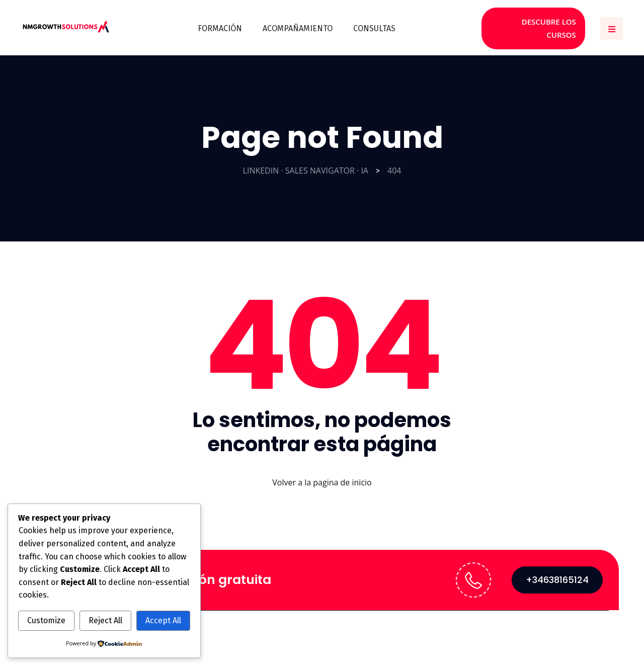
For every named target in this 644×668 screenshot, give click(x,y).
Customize (46, 620)
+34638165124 (557, 574)
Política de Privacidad (562, 629)
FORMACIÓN (220, 25)
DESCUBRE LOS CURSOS (534, 25)
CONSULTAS (374, 25)
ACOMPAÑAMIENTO (298, 25)
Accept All (163, 620)
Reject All (105, 620)
